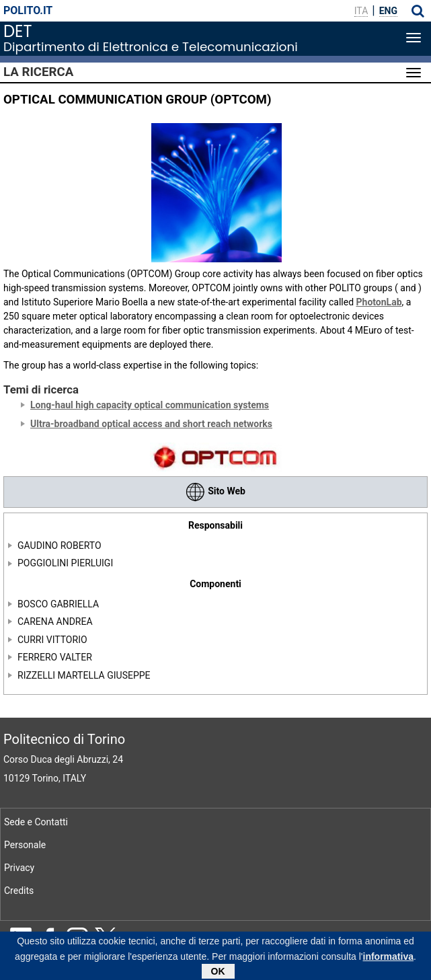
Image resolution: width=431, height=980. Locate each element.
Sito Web (215, 491)
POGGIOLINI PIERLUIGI (65, 563)
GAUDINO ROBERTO (60, 545)
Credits (19, 891)
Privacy (19, 868)
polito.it (28, 10)
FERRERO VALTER (55, 657)
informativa (388, 959)
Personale (25, 845)
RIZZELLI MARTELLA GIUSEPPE (84, 675)
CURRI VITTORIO (52, 640)
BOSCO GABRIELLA (58, 604)
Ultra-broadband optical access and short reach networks (151, 424)
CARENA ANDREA (55, 621)
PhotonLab (379, 302)
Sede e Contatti (36, 822)
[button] (418, 11)
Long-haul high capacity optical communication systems (150, 405)
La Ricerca (38, 72)
